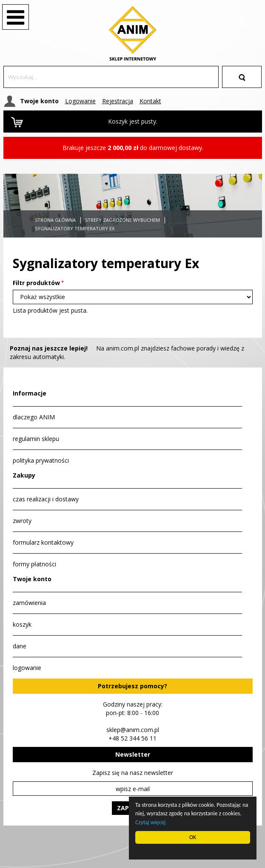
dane (20, 646)
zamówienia (29, 603)
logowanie (27, 668)
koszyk (22, 624)
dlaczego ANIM (34, 417)
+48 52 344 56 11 (132, 738)
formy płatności (34, 564)
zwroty (22, 521)
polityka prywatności (41, 460)
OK (193, 837)
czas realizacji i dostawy (46, 499)
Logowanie (80, 101)
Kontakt (150, 101)
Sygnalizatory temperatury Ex (75, 228)
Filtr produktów (36, 283)
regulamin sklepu (36, 439)
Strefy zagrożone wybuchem (123, 220)
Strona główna (55, 220)
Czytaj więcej (151, 822)
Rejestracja (118, 101)
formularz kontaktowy (43, 542)
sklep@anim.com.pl (133, 730)
